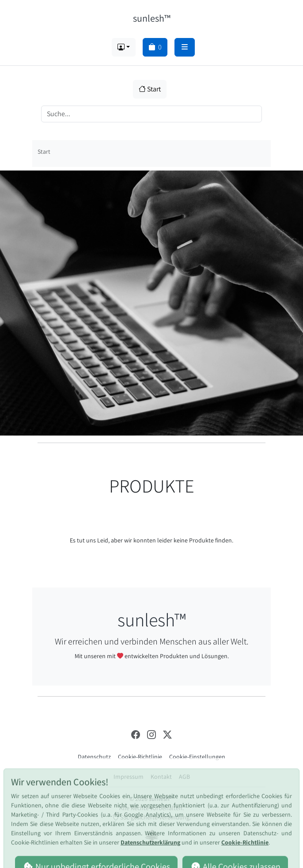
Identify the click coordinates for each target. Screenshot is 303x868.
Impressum (129, 777)
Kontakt (161, 777)
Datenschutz (94, 757)
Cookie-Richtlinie (140, 757)
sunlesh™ (152, 18)
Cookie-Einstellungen (197, 757)
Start (150, 89)
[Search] (151, 114)
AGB (184, 777)
